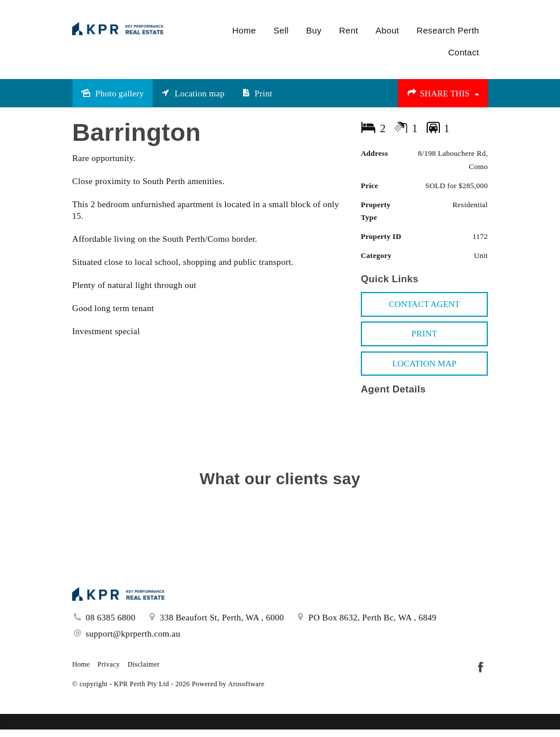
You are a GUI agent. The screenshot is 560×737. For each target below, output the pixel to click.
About (388, 30)
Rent (348, 30)
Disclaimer (144, 664)
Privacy (109, 664)
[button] (424, 334)
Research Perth (448, 30)
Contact (464, 52)
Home (244, 30)
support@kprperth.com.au (133, 634)
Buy (314, 30)
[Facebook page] (480, 668)
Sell (281, 30)
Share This (443, 93)
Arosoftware (246, 684)
